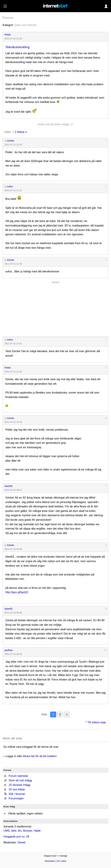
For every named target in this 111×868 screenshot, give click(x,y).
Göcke (11, 141)
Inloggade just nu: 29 (16, 837)
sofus (10, 186)
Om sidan (62, 861)
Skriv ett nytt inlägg (20, 780)
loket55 (8, 486)
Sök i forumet (17, 794)
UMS (7, 831)
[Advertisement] (55, 308)
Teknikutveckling (17, 47)
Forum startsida (18, 776)
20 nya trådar (17, 789)
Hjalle (37, 831)
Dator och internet (25, 25)
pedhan (9, 650)
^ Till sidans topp (96, 722)
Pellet (8, 35)
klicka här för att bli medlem (40, 756)
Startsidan (50, 861)
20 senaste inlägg (19, 785)
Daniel (22, 842)
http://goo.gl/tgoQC (17, 592)
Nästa (21, 132)
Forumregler (16, 798)
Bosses (28, 831)
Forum (8, 18)
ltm (20, 831)
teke (14, 831)
